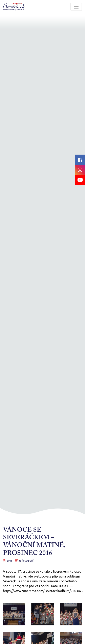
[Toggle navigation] (76, 7)
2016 (9, 561)
